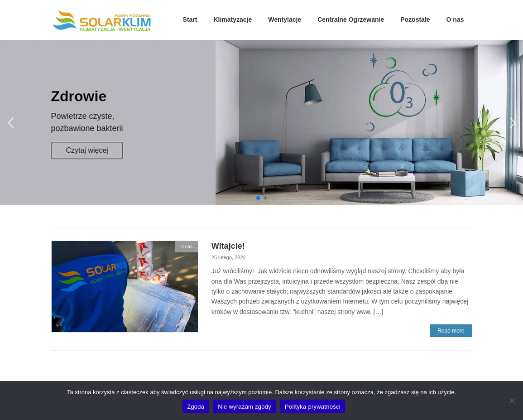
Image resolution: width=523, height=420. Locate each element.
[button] (258, 198)
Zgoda (196, 407)
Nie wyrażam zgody (245, 407)
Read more (451, 331)
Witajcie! (228, 246)
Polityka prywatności (313, 407)
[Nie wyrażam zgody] (512, 401)
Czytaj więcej (87, 150)
